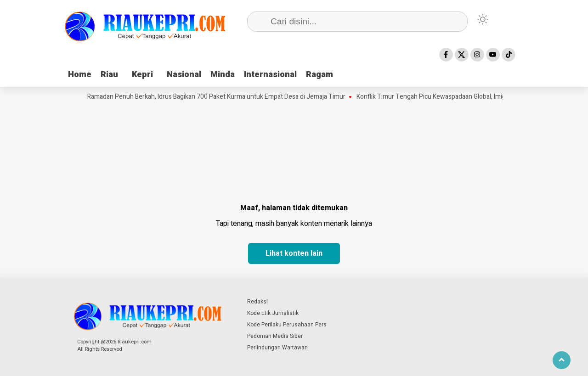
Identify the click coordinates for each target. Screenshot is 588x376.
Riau (109, 75)
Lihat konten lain (294, 253)
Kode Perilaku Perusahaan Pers (287, 325)
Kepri (142, 75)
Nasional (184, 75)
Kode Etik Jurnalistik (273, 313)
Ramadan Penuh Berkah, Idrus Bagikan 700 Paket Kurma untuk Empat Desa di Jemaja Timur (218, 97)
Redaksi (257, 302)
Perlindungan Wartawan (277, 348)
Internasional (270, 75)
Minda (223, 75)
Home (80, 75)
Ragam (319, 75)
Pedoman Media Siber (275, 336)
